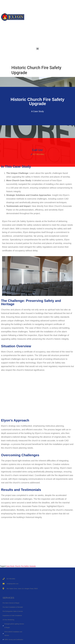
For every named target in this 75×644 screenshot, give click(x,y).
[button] (37, 49)
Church (18, 566)
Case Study (10, 566)
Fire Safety (25, 566)
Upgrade (33, 566)
